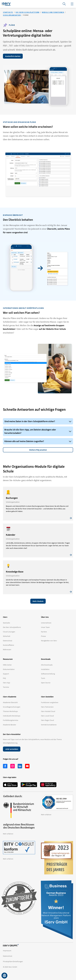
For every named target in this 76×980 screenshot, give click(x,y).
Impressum (7, 951)
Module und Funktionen (53, 12)
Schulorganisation (12, 15)
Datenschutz (8, 956)
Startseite (8, 12)
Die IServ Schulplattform (27, 12)
